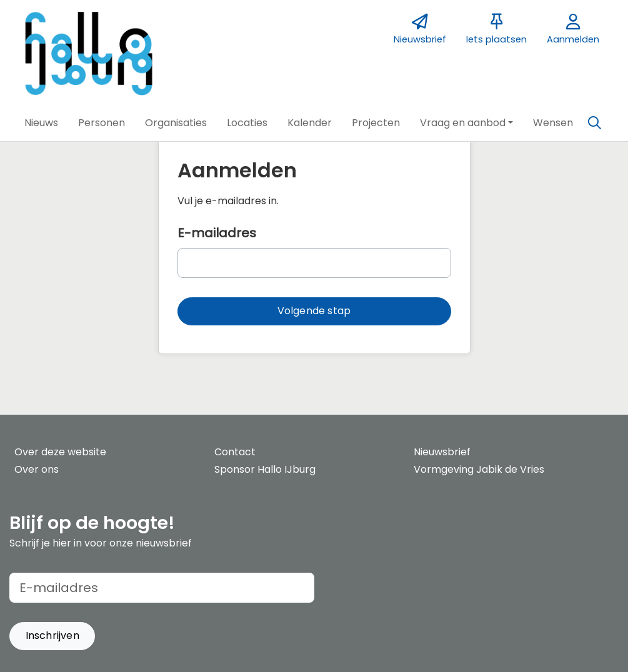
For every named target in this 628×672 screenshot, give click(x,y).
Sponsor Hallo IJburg (265, 469)
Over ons (37, 469)
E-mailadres (217, 233)
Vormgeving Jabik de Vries (479, 469)
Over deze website (60, 452)
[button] (41, 123)
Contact (235, 452)
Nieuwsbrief (442, 452)
